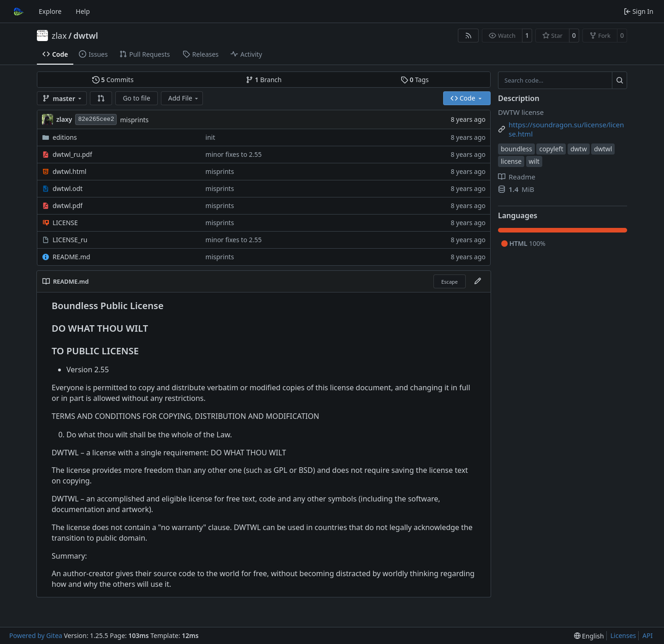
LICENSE (65, 223)
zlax (59, 36)
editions (65, 137)
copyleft (551, 149)
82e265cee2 (96, 119)
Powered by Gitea (36, 635)
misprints (134, 120)
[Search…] (620, 80)
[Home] (18, 12)
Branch (264, 80)
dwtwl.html (69, 171)
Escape (450, 282)
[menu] (589, 636)
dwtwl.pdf (68, 206)
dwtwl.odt (68, 188)
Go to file (136, 98)
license (511, 161)
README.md (71, 257)
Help (83, 11)
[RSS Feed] (468, 36)
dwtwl (86, 36)
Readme (517, 177)
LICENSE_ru (70, 240)
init (210, 137)
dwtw (579, 149)
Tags (415, 80)
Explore (50, 11)
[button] (101, 98)
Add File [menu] (184, 98)
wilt (534, 161)
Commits (113, 80)
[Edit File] (478, 281)
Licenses (623, 635)
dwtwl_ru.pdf (72, 154)
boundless (516, 149)
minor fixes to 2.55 (234, 154)
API (647, 635)
